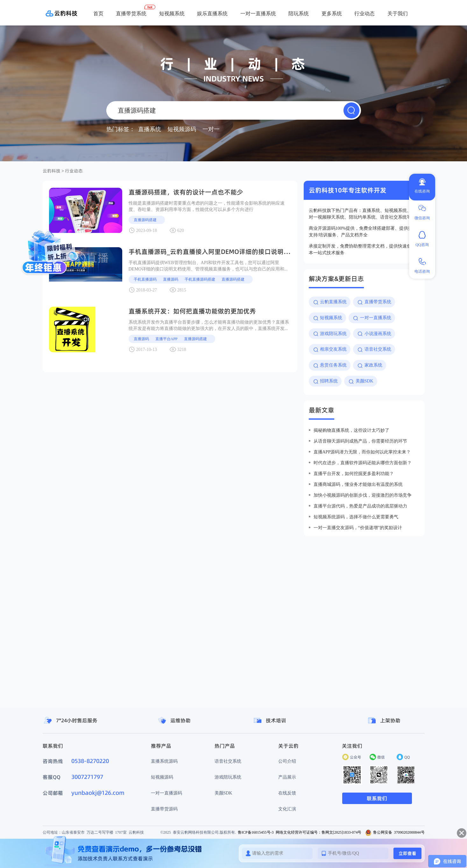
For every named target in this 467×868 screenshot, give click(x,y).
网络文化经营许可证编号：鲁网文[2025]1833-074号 (319, 832)
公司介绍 (287, 761)
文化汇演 (287, 809)
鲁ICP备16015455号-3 (256, 832)
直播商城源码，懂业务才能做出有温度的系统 (358, 484)
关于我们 (398, 13)
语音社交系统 (228, 761)
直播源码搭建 (145, 220)
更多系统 (332, 13)
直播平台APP (166, 339)
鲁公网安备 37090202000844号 (395, 832)
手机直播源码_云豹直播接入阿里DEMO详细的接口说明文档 (212, 252)
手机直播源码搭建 (200, 279)
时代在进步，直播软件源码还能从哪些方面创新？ (363, 463)
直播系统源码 (164, 761)
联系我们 (377, 798)
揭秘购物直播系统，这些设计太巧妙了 (351, 430)
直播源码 (171, 279)
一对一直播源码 (166, 793)
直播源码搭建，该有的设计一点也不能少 (186, 192)
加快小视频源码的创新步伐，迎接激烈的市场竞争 (363, 495)
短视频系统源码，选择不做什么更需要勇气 (356, 517)
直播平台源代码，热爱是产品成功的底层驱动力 (360, 506)
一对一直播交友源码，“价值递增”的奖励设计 (358, 528)
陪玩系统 (299, 13)
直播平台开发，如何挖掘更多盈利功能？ (354, 473)
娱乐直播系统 (212, 13)
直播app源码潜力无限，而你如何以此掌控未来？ (362, 452)
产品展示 (287, 777)
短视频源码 (162, 777)
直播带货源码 (164, 809)
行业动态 (364, 13)
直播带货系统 (131, 13)
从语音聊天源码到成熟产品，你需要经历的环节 (360, 441)
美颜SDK (223, 793)
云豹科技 (52, 171)
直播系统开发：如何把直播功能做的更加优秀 (192, 311)
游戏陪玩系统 (228, 777)
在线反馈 (287, 793)
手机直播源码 (145, 279)
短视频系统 (172, 13)
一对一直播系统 (258, 13)
